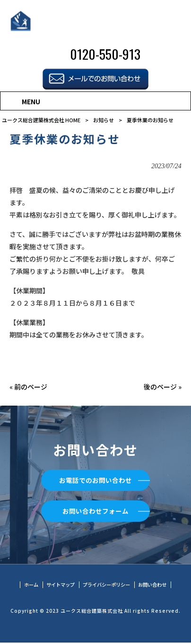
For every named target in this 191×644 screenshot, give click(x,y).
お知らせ (104, 120)
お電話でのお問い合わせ (95, 480)
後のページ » (163, 387)
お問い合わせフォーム (95, 511)
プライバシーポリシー (107, 585)
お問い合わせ (157, 585)
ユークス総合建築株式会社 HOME (41, 120)
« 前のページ (28, 387)
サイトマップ (57, 585)
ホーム (26, 585)
